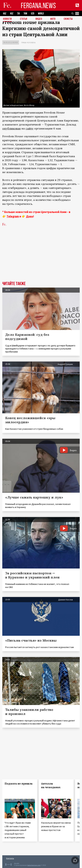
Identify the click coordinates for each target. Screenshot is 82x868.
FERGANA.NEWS (38, 5)
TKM (25, 14)
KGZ (12, 14)
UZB (33, 14)
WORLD (41, 14)
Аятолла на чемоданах (51, 785)
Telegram (13, 216)
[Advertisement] (41, 258)
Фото (53, 19)
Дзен (30, 216)
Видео (39, 19)
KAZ (5, 14)
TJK (18, 14)
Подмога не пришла (19, 784)
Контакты (10, 858)
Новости (7, 19)
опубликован (11, 128)
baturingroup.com (34, 865)
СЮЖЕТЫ (68, 19)
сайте (30, 128)
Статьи (24, 19)
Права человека (28, 43)
